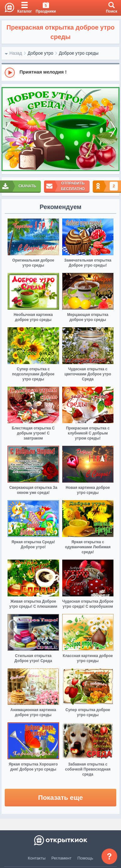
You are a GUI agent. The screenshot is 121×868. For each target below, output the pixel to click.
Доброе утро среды (79, 53)
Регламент (62, 858)
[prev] (8, 129)
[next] (113, 129)
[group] (60, 72)
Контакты (37, 858)
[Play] (10, 73)
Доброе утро (41, 53)
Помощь (85, 858)
